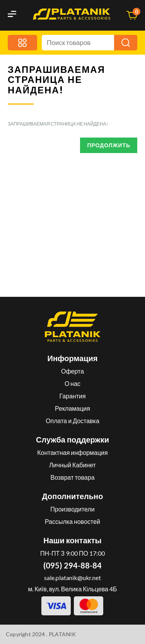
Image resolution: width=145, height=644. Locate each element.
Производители (72, 509)
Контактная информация (72, 452)
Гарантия (72, 396)
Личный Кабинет (72, 465)
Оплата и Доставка (72, 421)
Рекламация (72, 408)
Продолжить (109, 145)
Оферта (72, 371)
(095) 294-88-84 (72, 565)
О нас (72, 383)
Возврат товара (72, 477)
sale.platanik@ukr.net (72, 578)
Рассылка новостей (72, 521)
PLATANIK (62, 634)
